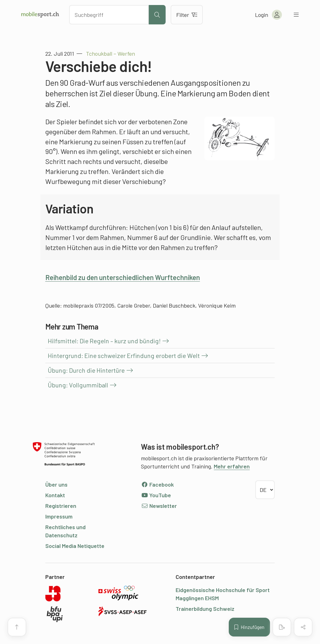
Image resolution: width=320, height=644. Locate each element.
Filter (187, 15)
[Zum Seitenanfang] (17, 627)
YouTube (156, 495)
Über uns (56, 484)
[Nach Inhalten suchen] (109, 15)
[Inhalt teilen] (303, 627)
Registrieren (61, 506)
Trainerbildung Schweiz (205, 609)
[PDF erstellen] (282, 627)
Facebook (157, 484)
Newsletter (159, 506)
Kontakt (55, 495)
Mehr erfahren (232, 466)
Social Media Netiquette (75, 546)
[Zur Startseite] (40, 15)
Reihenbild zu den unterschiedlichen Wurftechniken (123, 277)
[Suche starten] (157, 15)
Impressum (59, 516)
